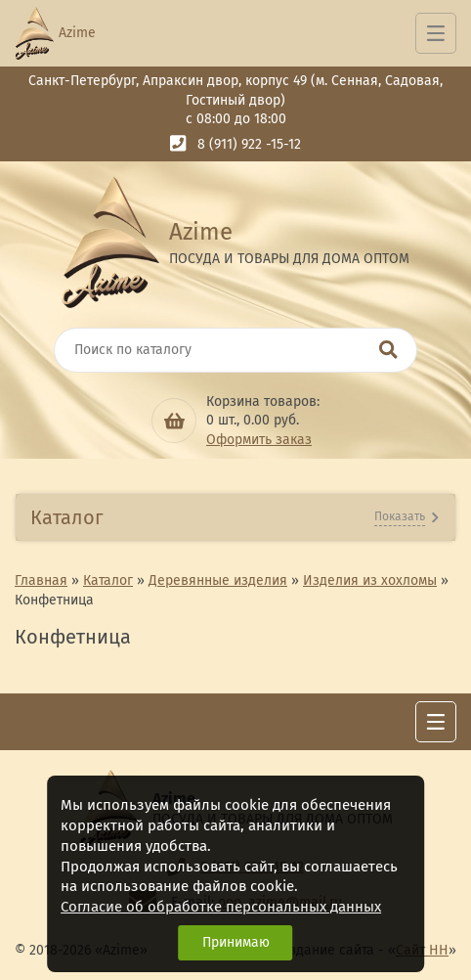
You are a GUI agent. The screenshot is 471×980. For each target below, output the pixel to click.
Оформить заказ (259, 440)
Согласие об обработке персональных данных (221, 907)
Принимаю (236, 942)
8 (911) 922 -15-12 (249, 144)
